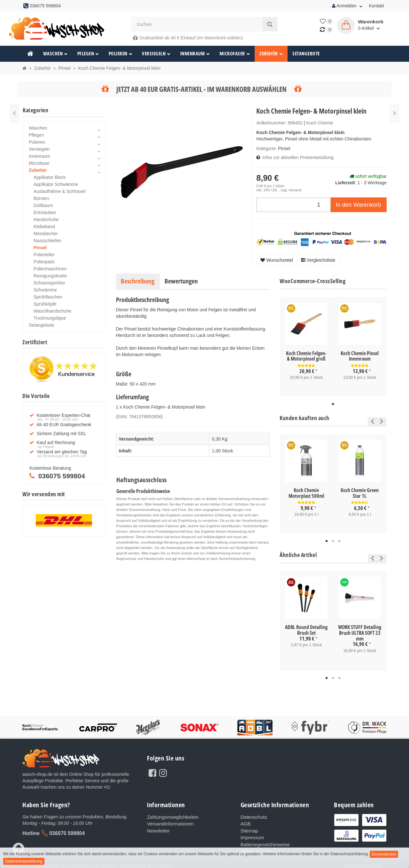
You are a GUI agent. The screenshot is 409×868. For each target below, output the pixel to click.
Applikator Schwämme (56, 184)
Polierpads (44, 262)
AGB (245, 823)
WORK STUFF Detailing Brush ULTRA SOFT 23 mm (360, 633)
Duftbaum (43, 205)
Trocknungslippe (50, 318)
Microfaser (235, 54)
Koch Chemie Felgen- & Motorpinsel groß (306, 356)
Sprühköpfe (45, 304)
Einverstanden (384, 854)
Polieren (121, 54)
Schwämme (45, 290)
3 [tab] (339, 541)
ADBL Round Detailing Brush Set (306, 630)
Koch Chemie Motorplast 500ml (306, 493)
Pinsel (284, 148)
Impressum (252, 836)
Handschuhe (46, 219)
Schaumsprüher (49, 283)
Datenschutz (253, 817)
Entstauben (45, 212)
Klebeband (44, 227)
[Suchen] (197, 24)
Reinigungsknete (50, 276)
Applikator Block (50, 177)
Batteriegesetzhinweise (264, 842)
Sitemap (249, 830)
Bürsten (41, 198)
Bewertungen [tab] (181, 281)
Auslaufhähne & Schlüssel (60, 191)
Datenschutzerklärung (24, 861)
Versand (295, 190)
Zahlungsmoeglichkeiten (171, 817)
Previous (371, 421)
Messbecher (46, 234)
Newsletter (158, 830)
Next (382, 421)
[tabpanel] (306, 347)
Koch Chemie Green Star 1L (360, 493)
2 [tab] (333, 541)
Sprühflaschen (48, 297)
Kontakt (377, 6)
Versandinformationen (169, 823)
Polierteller (44, 255)
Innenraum (195, 54)
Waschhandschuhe (53, 311)
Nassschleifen (47, 241)
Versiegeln (156, 54)
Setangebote (306, 54)
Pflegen (88, 54)
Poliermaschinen (50, 269)
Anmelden (347, 6)
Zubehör (271, 54)
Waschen (55, 54)
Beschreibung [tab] (138, 281)
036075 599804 (67, 833)
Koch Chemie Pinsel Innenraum (360, 356)
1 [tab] (333, 404)
